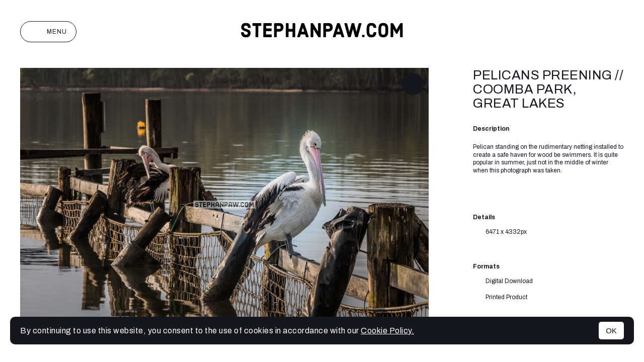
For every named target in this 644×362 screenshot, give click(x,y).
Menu (48, 32)
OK (611, 331)
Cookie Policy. (387, 331)
